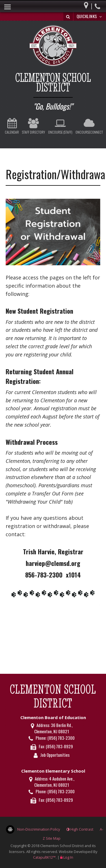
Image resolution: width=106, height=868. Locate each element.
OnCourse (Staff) (60, 126)
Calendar (12, 126)
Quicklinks (90, 16)
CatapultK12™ (44, 857)
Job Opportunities (55, 755)
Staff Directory (33, 126)
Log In (68, 857)
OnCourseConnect (89, 126)
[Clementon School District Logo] (53, 47)
